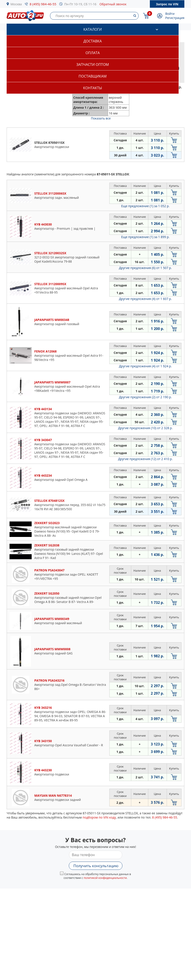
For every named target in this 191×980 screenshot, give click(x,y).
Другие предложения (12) (145, 459)
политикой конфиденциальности (105, 878)
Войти (170, 14)
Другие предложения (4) (145, 299)
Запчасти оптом (93, 64)
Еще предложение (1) (145, 206)
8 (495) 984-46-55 (43, 4)
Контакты (93, 88)
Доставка (93, 41)
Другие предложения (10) (145, 428)
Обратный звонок (113, 4)
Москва (16, 4)
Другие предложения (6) (145, 268)
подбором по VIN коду (99, 817)
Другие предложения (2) (145, 397)
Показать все (101, 118)
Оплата (93, 53)
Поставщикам (93, 76)
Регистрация (175, 18)
